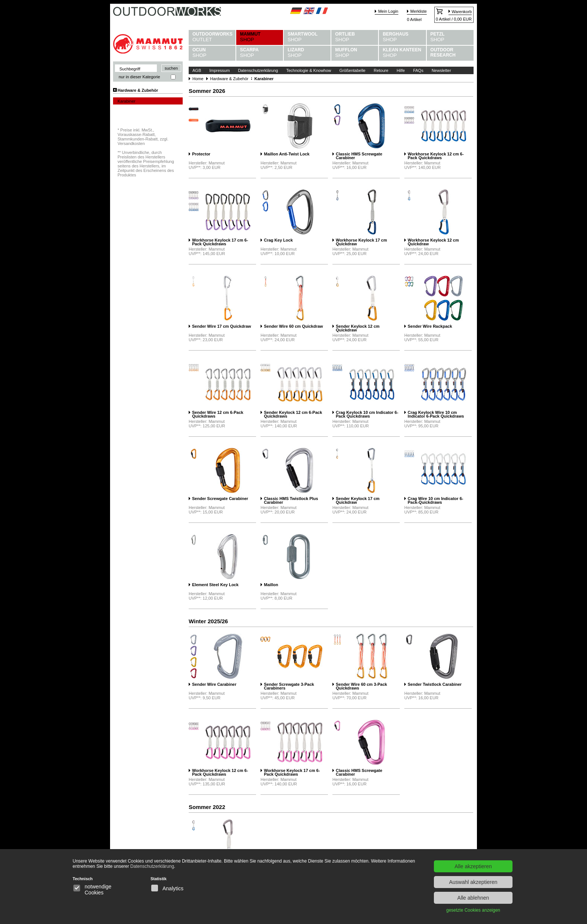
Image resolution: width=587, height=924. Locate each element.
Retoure (381, 70)
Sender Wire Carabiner (214, 684)
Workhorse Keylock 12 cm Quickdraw (433, 242)
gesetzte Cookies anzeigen (473, 910)
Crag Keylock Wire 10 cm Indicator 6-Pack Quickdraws (436, 414)
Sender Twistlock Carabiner (435, 684)
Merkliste (419, 11)
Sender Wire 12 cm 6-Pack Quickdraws (218, 414)
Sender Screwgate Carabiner (220, 499)
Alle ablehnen (473, 898)
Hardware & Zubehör (138, 90)
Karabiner (127, 101)
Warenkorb (462, 12)
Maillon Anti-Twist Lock (287, 154)
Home (198, 79)
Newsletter (441, 70)
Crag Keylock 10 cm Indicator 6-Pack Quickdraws (367, 414)
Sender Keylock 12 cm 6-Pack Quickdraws (293, 414)
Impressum (219, 70)
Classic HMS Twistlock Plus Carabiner (291, 501)
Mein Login (388, 11)
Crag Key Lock (278, 240)
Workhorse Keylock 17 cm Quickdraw (361, 242)
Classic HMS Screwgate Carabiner (359, 156)
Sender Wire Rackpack (430, 326)
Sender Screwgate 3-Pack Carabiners (289, 686)
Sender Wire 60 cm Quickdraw (293, 326)
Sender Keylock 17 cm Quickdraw (358, 501)
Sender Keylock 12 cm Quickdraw (358, 328)
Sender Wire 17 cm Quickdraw (222, 326)
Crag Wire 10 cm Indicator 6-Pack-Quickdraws (435, 501)
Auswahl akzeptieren (473, 882)
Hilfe (401, 70)
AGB (197, 70)
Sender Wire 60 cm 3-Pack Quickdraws (361, 686)
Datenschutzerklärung (258, 70)
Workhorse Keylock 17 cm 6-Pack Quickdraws (220, 242)
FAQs (418, 70)
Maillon (271, 585)
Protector (201, 154)
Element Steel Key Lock (215, 585)
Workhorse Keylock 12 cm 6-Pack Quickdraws (436, 156)
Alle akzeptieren (473, 866)
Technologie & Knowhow (309, 70)
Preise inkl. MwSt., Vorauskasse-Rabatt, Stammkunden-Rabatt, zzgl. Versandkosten (143, 137)
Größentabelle (353, 70)
